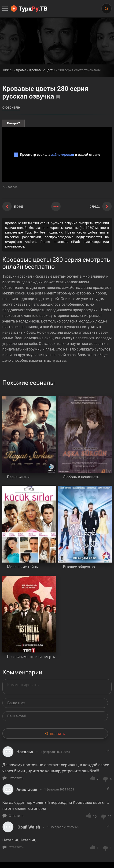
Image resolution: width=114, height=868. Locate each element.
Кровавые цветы (42, 70)
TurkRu (7, 70)
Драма (21, 70)
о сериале (11, 108)
